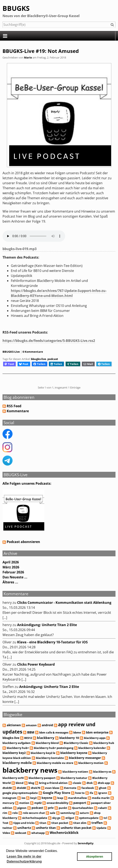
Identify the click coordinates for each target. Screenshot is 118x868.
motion (24, 803)
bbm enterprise (97, 732)
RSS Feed (14, 406)
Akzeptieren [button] (95, 857)
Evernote (70, 788)
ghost (103, 788)
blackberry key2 (14, 753)
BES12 (28, 738)
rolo (15, 813)
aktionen (14, 725)
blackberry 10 (69, 738)
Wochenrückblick (64, 833)
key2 (33, 798)
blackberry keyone (74, 753)
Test (5, 823)
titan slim (80, 823)
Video (6, 833)
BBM (31, 732)
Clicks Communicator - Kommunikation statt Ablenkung (64, 603)
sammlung (68, 813)
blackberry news (30, 770)
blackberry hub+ (18, 748)
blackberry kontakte (50, 758)
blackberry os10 (13, 778)
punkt (63, 808)
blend (20, 783)
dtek (90, 783)
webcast (21, 833)
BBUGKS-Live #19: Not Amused (41, 51)
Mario (28, 57)
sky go (56, 818)
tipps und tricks (24, 823)
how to (80, 793)
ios (23, 798)
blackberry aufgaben (17, 743)
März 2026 (11, 567)
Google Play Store (56, 793)
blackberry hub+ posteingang (54, 748)
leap (60, 798)
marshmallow (77, 798)
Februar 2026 (13, 572)
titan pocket (60, 823)
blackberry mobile (17, 763)
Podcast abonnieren (21, 542)
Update (102, 828)
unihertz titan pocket (76, 828)
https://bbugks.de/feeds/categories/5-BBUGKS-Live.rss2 (49, 341)
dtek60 (21, 788)
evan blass (52, 788)
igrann (103, 793)
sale (53, 813)
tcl (105, 818)
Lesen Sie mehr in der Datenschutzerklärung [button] (24, 859)
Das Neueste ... (15, 577)
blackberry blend (47, 743)
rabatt (103, 808)
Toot (9, 364)
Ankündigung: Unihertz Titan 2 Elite (47, 625)
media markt (101, 798)
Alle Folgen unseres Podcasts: (27, 483)
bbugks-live (39, 359)
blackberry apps (95, 738)
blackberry (46, 738)
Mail (88, 364)
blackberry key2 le (43, 753)
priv (51, 808)
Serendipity (86, 843)
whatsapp (38, 833)
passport (80, 803)
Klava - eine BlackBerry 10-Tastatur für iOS (52, 642)
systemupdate (89, 818)
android (47, 725)
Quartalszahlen (83, 808)
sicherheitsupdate (35, 818)
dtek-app (104, 783)
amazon (31, 725)
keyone (47, 798)
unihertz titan (46, 828)
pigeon (22, 808)
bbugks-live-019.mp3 (20, 249)
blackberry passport (42, 778)
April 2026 (11, 562)
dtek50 (7, 788)
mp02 (38, 803)
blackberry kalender (92, 748)
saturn (84, 813)
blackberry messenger (85, 758)
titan (43, 823)
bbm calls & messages (54, 732)
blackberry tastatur (74, 778)
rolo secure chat (34, 813)
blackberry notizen (75, 772)
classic (77, 783)
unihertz (24, 828)
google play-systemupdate (20, 793)
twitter (7, 828)
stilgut (70, 818)
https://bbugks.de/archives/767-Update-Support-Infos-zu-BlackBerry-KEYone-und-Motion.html (59, 293)
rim (5, 813)
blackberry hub (104, 743)
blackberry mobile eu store (55, 763)
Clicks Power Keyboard (36, 664)
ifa (91, 793)
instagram (10, 798)
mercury (8, 803)
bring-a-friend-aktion (53, 783)
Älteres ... (10, 582)
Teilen (39, 364)
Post (24, 364)
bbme (77, 732)
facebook (88, 788)
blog (31, 783)
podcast (53, 359)
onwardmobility (57, 803)
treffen (97, 823)
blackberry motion (91, 763)
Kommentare (18, 411)
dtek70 (36, 788)
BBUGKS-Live (11, 352)
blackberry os (102, 772)
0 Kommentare (33, 352)
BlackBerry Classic (76, 743)
